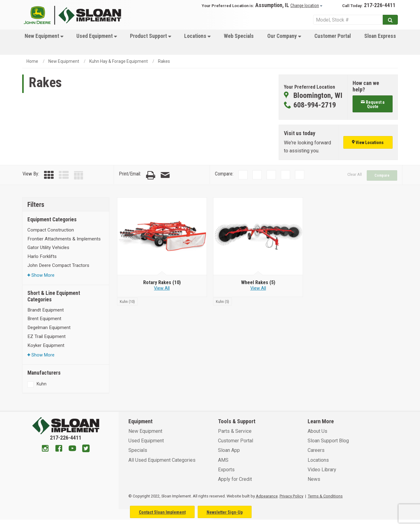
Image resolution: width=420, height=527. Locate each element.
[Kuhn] (127, 301)
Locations (197, 36)
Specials (138, 450)
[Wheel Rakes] (258, 283)
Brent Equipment (44, 319)
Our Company (284, 36)
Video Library (322, 470)
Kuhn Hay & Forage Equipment (119, 61)
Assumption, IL (272, 5)
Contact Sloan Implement (162, 512)
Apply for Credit (235, 479)
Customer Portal (333, 36)
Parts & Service (235, 431)
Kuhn (42, 384)
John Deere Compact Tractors (58, 265)
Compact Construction (51, 230)
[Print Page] (151, 175)
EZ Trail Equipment (46, 336)
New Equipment (44, 36)
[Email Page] (165, 175)
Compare (382, 175)
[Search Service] (348, 20)
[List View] (64, 175)
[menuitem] (43, 42)
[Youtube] (72, 449)
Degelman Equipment (49, 328)
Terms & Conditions (325, 496)
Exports (226, 470)
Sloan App (229, 450)
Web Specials (239, 36)
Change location (305, 6)
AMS (223, 460)
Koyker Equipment (46, 345)
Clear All (355, 174)
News (314, 479)
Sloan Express (380, 36)
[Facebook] (59, 449)
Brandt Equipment (46, 310)
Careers (316, 450)
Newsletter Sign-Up (225, 512)
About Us (317, 431)
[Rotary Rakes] (162, 283)
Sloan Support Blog (328, 441)
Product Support (151, 36)
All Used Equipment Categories (162, 460)
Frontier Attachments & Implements (64, 239)
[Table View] (79, 175)
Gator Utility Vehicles (48, 247)
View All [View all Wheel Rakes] (258, 288)
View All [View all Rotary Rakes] (162, 288)
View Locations (368, 143)
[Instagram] (45, 449)
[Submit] (390, 20)
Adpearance (267, 496)
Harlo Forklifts (42, 256)
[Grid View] (49, 175)
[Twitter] (86, 449)
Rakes (164, 61)
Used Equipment (97, 36)
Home (32, 61)
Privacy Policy (291, 496)
